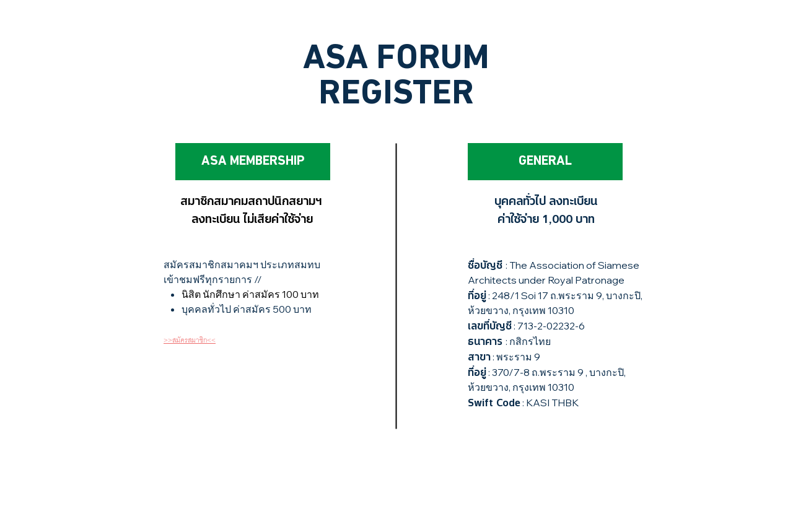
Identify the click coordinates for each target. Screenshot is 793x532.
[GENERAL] (545, 162)
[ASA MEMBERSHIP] (253, 162)
